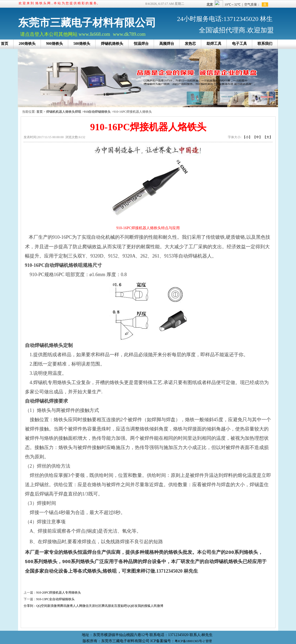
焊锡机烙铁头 (112, 44)
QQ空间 (42, 606)
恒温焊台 (141, 44)
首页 (40, 112)
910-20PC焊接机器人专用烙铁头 (59, 593)
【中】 (258, 137)
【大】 (268, 137)
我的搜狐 (144, 606)
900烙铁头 (55, 44)
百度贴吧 (121, 606)
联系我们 (265, 44)
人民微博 (157, 606)
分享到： (30, 606)
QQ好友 (132, 606)
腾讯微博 (66, 606)
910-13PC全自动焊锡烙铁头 (56, 599)
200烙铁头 (27, 44)
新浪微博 (54, 606)
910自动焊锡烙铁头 (97, 112)
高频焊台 (167, 44)
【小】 (247, 137)
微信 (85, 606)
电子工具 (239, 44)
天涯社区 (95, 606)
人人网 (78, 606)
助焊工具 (214, 44)
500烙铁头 (82, 44)
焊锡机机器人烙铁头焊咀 (64, 112)
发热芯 (190, 44)
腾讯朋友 (108, 606)
